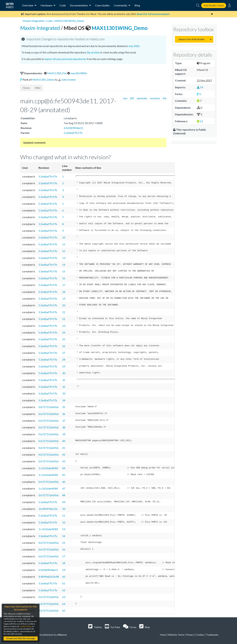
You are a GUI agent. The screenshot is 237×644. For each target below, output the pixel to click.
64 (64, 604)
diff (132, 98)
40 (64, 441)
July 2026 (134, 46)
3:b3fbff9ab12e (48, 509)
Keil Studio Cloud (214, 5)
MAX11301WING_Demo (69, 21)
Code (63, 5)
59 (64, 570)
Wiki (38, 88)
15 (64, 271)
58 (64, 563)
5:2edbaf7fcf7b (73, 133)
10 (64, 237)
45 (64, 475)
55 (64, 543)
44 (64, 468)
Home (26, 88)
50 (64, 509)
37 (64, 421)
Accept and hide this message (21, 638)
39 (64, 434)
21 (64, 312)
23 (64, 326)
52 (64, 522)
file (165, 98)
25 (64, 339)
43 (64, 461)
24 (64, 332)
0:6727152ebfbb (49, 407)
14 (64, 265)
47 (64, 488)
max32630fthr (77, 73)
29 (64, 366)
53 (64, 529)
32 (64, 387)
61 (64, 583)
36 (64, 414)
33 (64, 393)
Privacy (190, 635)
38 (64, 427)
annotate (142, 98)
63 (64, 597)
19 (64, 298)
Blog (137, 5)
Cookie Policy (26, 626)
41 (64, 448)
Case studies (102, 5)
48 (64, 495)
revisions (155, 98)
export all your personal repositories (65, 59)
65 (64, 610)
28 (64, 359)
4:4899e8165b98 (49, 577)
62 (64, 590)
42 (64, 454)
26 (64, 346)
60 (64, 577)
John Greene (68, 80)
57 (64, 556)
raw (125, 98)
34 (64, 400)
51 (64, 515)
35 (64, 407)
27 (64, 353)
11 (64, 244)
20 (64, 305)
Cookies (200, 635)
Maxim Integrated (33, 21)
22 (64, 319)
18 (64, 292)
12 (64, 251)
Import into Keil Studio (192, 39)
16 (64, 278)
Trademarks (212, 635)
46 (64, 482)
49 (64, 502)
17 (64, 285)
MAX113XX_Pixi (56, 73)
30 (64, 373)
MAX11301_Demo (43, 80)
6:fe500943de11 (73, 128)
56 (64, 549)
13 (64, 258)
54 (64, 536)
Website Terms (176, 635)
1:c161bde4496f (48, 468)
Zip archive (93, 52)
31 (64, 380)
